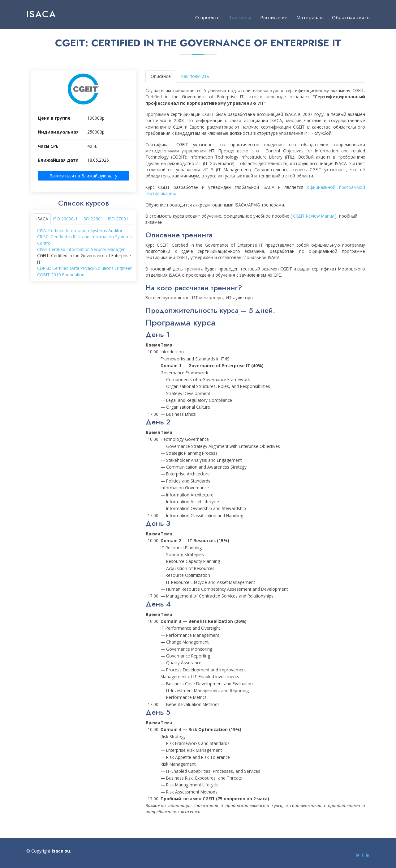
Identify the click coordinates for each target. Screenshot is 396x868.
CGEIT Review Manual (314, 217)
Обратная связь (351, 17)
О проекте (208, 17)
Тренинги (240, 17)
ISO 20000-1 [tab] (65, 219)
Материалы (310, 17)
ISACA (41, 14)
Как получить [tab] (195, 77)
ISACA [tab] (42, 219)
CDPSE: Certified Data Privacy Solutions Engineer (84, 269)
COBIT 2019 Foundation (61, 276)
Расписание (274, 17)
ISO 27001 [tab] (118, 219)
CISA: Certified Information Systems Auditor (80, 231)
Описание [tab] (161, 77)
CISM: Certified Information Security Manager (81, 250)
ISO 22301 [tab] (93, 219)
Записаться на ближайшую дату (84, 177)
